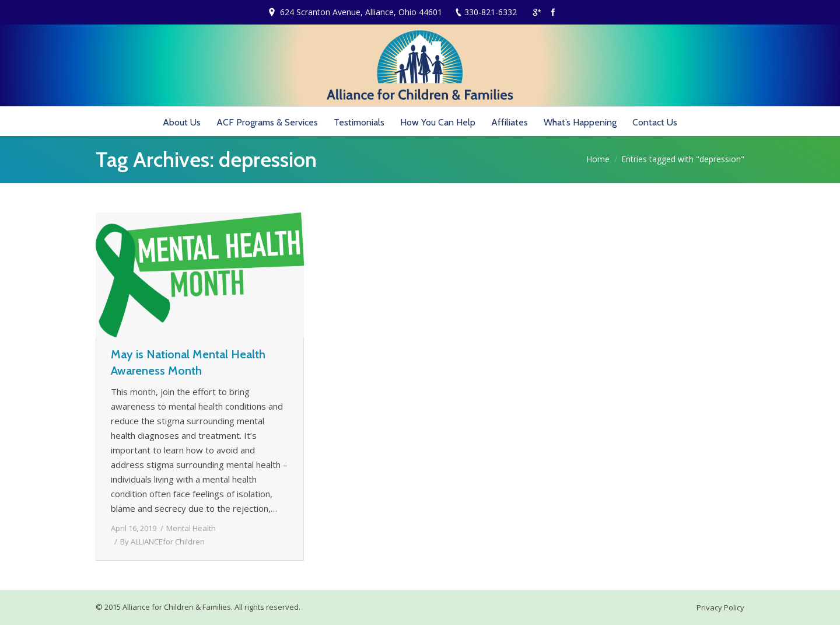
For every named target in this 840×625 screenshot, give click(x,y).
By (162, 542)
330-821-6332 (491, 12)
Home (598, 159)
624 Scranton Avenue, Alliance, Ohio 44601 (361, 12)
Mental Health (191, 528)
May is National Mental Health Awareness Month (188, 362)
